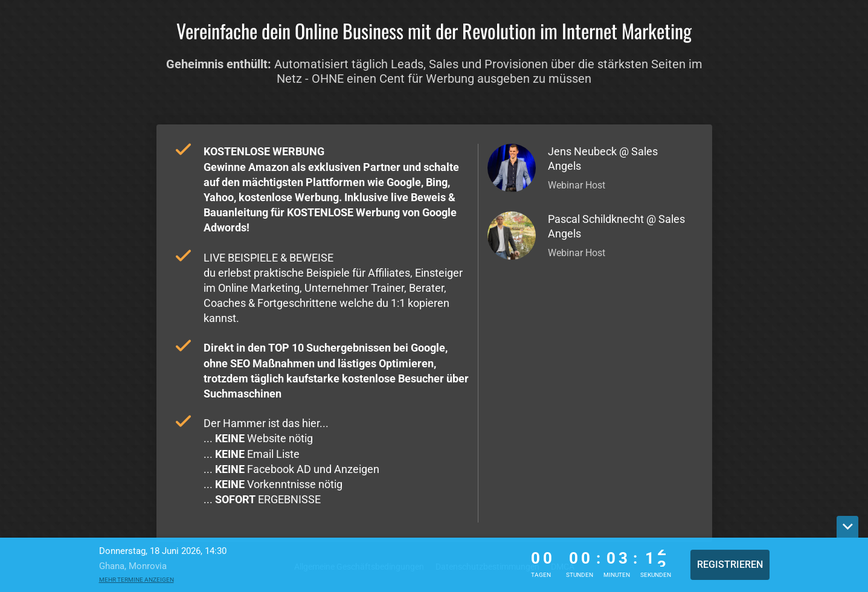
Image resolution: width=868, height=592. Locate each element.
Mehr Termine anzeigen (137, 580)
